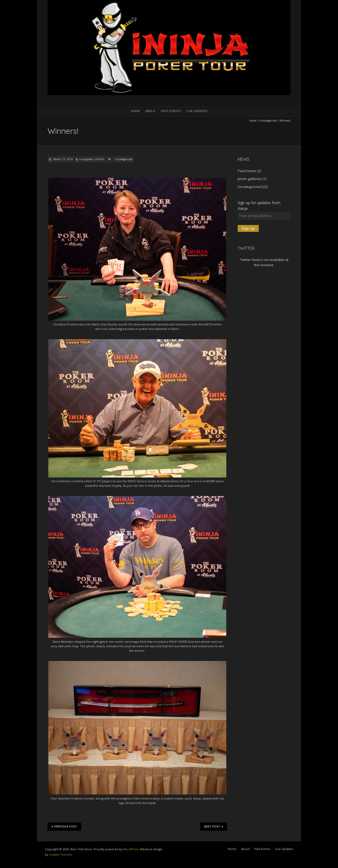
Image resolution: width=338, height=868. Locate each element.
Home (135, 111)
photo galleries (250, 179)
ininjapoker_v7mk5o (91, 159)
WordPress (131, 849)
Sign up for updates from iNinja (259, 206)
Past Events (171, 111)
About (150, 111)
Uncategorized (268, 121)
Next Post (214, 826)
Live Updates (197, 111)
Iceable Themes (60, 854)
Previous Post (64, 826)
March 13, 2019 (63, 159)
